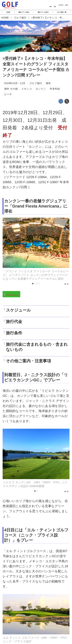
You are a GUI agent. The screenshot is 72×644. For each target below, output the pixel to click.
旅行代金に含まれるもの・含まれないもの (37, 351)
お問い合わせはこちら (22, 295)
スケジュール (20, 311)
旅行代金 (16, 324)
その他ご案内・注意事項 (30, 365)
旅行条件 (16, 336)
